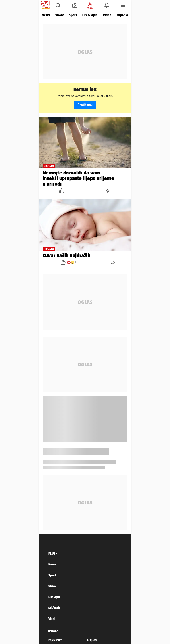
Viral (52, 618)
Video (107, 15)
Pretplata (92, 640)
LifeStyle (55, 597)
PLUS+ (53, 553)
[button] (58, 5)
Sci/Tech (54, 608)
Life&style (90, 15)
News (46, 15)
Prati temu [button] (85, 105)
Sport (73, 15)
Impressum (55, 640)
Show (59, 15)
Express (122, 15)
